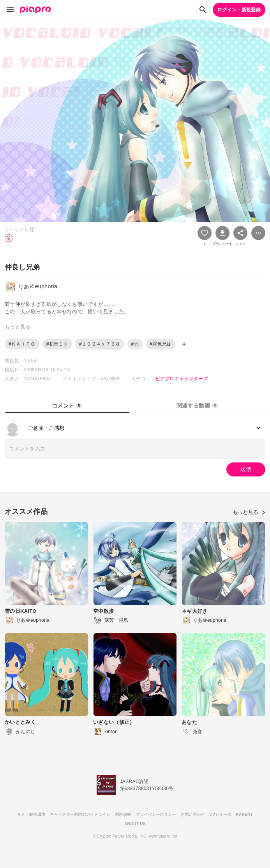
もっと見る (249, 512)
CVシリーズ (221, 814)
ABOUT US (135, 824)
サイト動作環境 (31, 814)
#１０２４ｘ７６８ (100, 344)
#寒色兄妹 (161, 344)
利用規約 (123, 814)
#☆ (135, 344)
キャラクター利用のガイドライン (80, 814)
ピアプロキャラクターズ (182, 379)
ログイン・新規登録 (239, 10)
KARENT (244, 814)
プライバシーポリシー (156, 814)
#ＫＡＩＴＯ (22, 344)
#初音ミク (57, 344)
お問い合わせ (193, 814)
